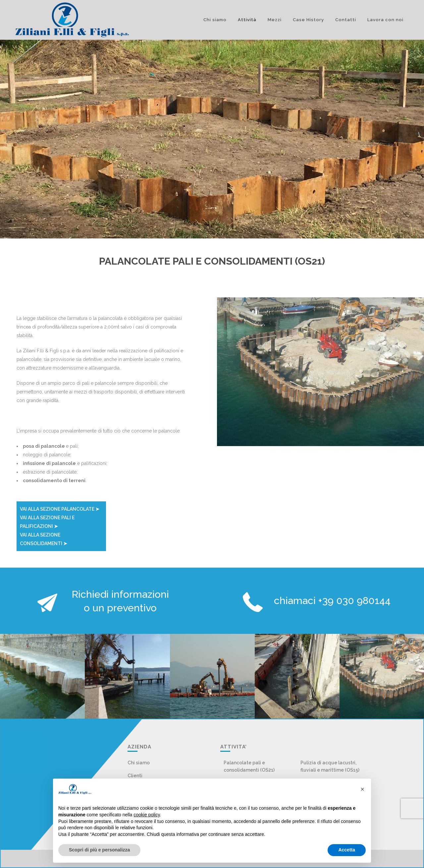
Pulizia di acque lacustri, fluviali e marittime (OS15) (330, 766)
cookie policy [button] (147, 815)
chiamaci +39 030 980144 (332, 601)
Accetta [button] (347, 850)
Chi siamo (139, 763)
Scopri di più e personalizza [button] (99, 850)
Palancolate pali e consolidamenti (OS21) (249, 766)
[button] (362, 789)
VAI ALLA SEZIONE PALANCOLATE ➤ (60, 509)
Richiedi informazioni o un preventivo (120, 601)
